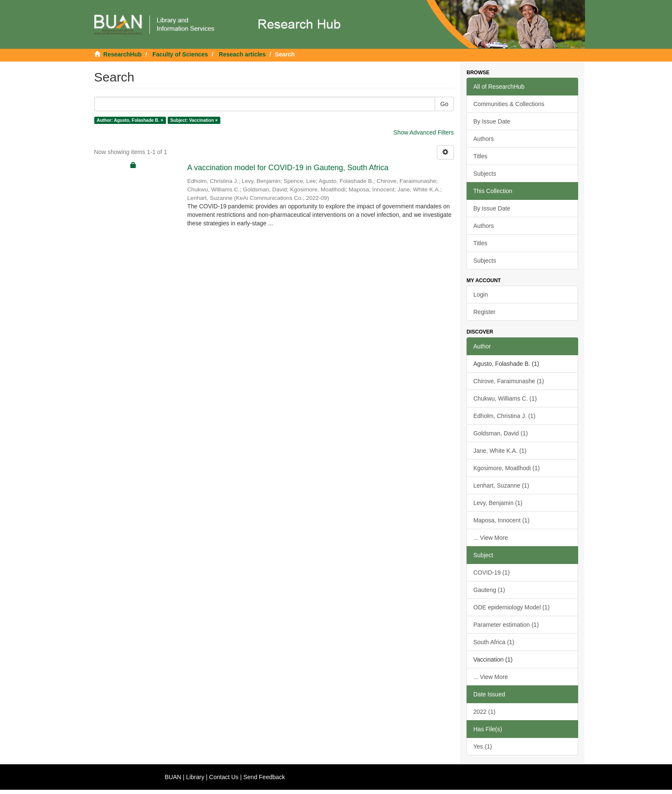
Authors (484, 139)
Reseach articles (242, 54)
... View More (491, 538)
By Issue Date (492, 121)
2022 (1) (484, 712)
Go (444, 104)
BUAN (173, 777)
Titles (480, 156)
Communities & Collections (509, 104)
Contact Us (224, 777)
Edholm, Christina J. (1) (504, 416)
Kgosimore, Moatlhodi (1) (506, 468)
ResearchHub (122, 54)
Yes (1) (483, 746)
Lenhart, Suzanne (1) (501, 485)
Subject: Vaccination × (194, 120)
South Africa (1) (494, 642)
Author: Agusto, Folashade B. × (130, 120)
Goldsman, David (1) (500, 433)
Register (484, 312)
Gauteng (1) (489, 590)
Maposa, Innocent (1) (501, 520)
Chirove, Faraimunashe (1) (509, 381)
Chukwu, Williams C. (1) (505, 398)
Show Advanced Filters (424, 132)
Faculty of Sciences (180, 54)
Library (195, 777)
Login (481, 295)
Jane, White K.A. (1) (500, 451)
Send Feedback (264, 777)
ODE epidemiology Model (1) (512, 607)
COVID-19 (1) (492, 572)
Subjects (485, 174)
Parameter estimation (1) (506, 625)
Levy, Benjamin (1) (498, 503)
